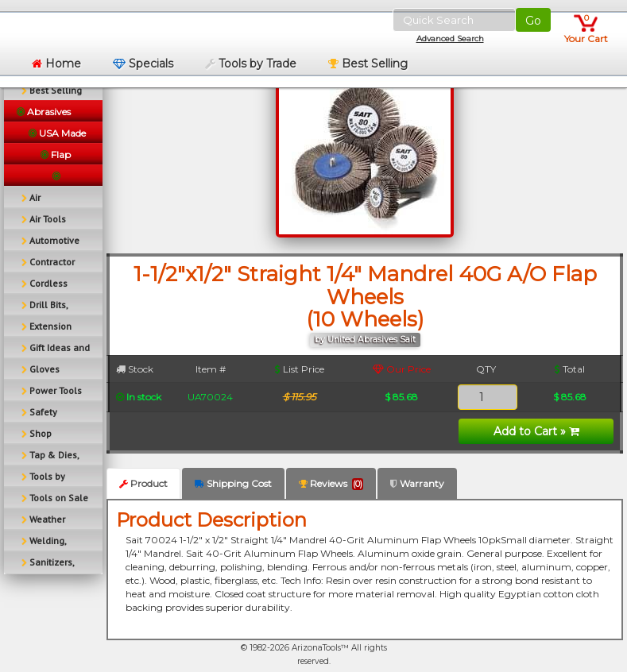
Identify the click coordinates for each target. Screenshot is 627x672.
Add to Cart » (536, 431)
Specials (143, 64)
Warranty (417, 483)
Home (56, 64)
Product (143, 483)
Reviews (331, 484)
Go (533, 21)
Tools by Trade (251, 64)
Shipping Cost (233, 483)
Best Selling (368, 64)
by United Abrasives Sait (365, 340)
